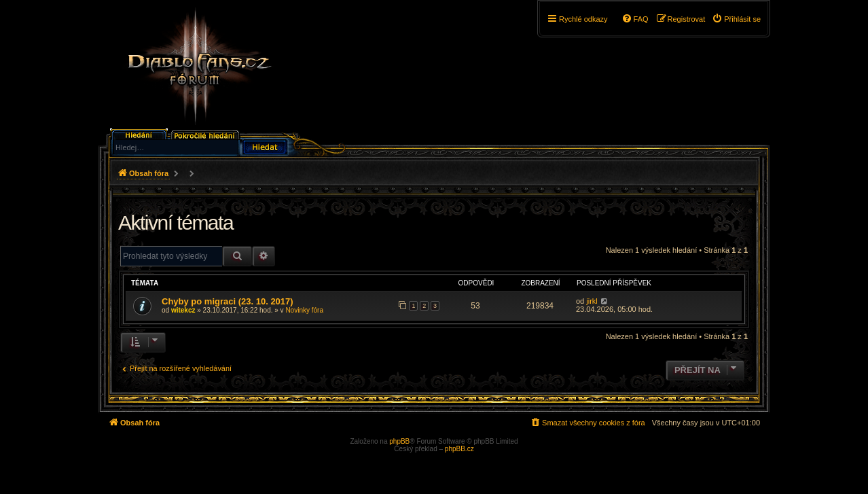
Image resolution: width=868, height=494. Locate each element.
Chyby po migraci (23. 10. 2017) (228, 301)
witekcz (183, 310)
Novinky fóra (304, 310)
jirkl (592, 301)
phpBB (399, 441)
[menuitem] (736, 19)
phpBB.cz (459, 449)
